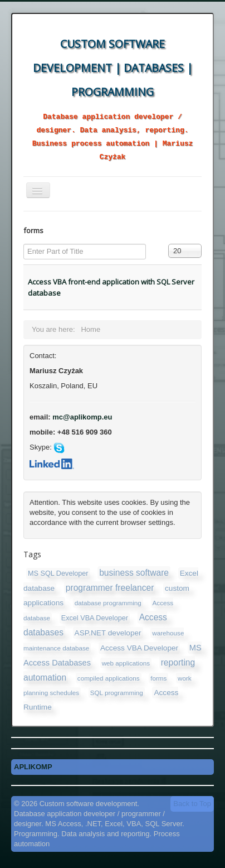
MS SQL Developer (58, 573)
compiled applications (109, 678)
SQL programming (117, 693)
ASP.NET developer (108, 633)
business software (134, 573)
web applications (126, 663)
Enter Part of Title (24, 244)
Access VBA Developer (139, 648)
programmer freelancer (110, 588)
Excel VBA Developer (95, 618)
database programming (108, 603)
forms (158, 678)
